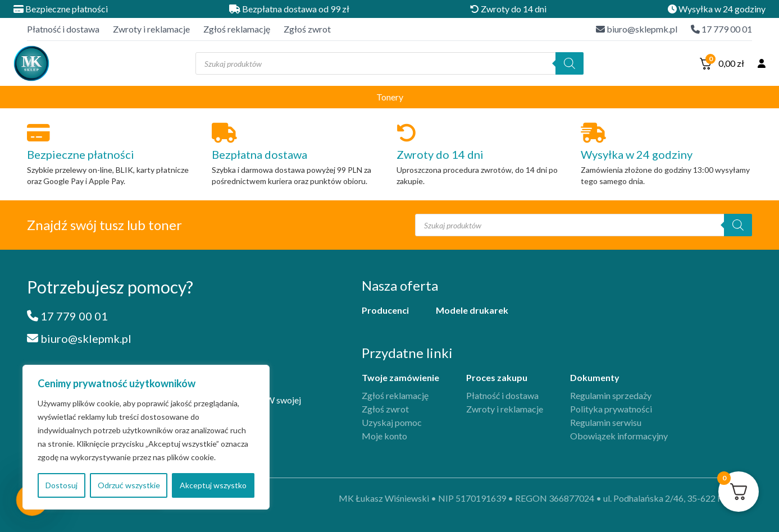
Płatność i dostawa (63, 29)
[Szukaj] (570, 63)
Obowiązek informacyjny (619, 436)
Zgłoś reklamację (237, 29)
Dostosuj (61, 485)
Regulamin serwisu (606, 422)
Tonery (390, 97)
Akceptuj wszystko (213, 485)
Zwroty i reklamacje (151, 29)
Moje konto (384, 436)
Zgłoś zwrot (307, 29)
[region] (146, 437)
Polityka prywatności (611, 409)
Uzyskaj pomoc (392, 422)
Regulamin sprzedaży (611, 395)
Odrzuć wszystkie (129, 485)
